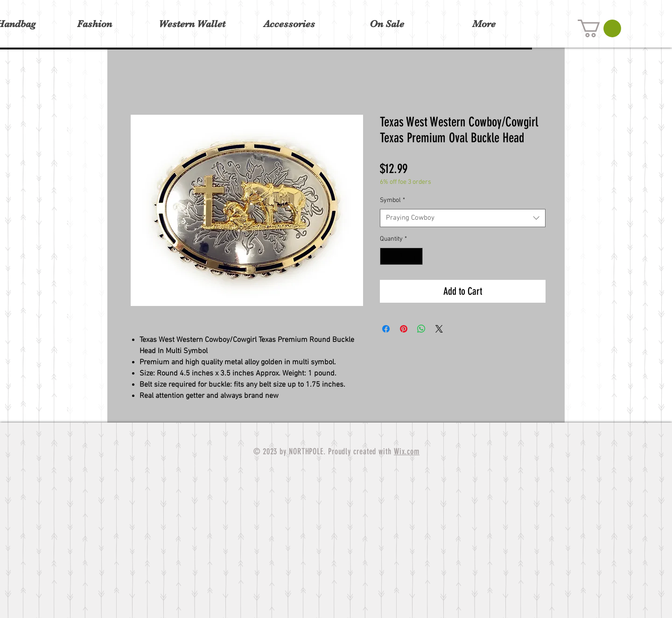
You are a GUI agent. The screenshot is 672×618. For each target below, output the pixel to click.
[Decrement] (387, 256)
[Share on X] (439, 329)
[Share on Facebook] (386, 329)
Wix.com (407, 451)
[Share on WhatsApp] (421, 329)
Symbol (392, 200)
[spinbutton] (401, 256)
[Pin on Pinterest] (404, 329)
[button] (599, 28)
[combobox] (463, 218)
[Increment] (416, 256)
